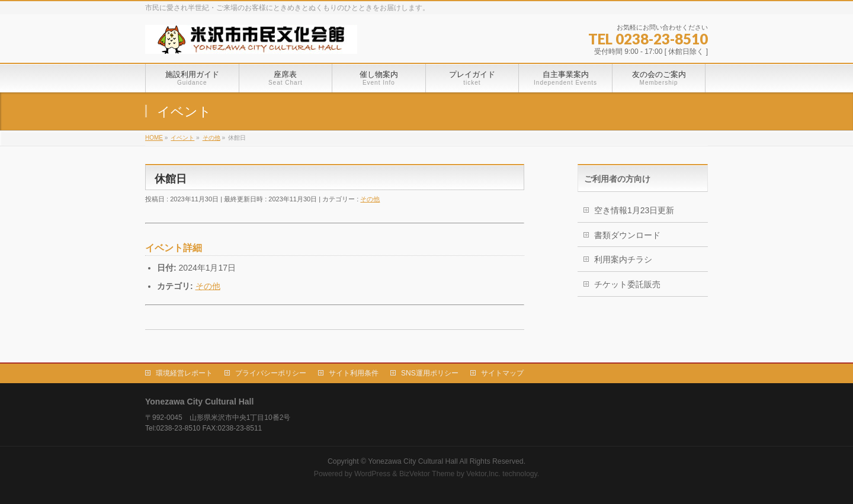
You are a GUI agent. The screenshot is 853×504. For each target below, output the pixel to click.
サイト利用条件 (354, 373)
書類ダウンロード (627, 235)
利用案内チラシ (623, 259)
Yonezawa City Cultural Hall (413, 461)
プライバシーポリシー (271, 373)
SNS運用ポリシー (430, 373)
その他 (370, 199)
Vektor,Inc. (483, 474)
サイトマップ (502, 373)
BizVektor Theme (427, 474)
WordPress (372, 474)
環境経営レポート (184, 373)
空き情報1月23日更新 (634, 210)
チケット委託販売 (627, 284)
